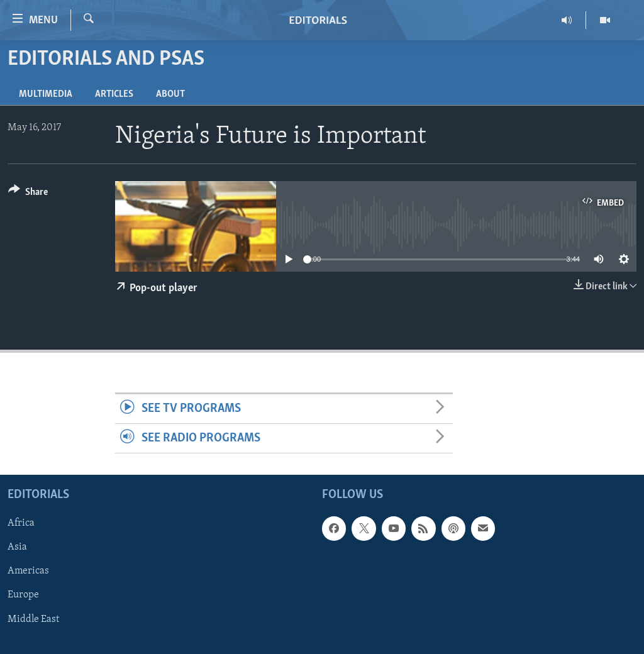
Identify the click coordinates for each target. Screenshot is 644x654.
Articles (114, 94)
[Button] (28, 194)
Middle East (33, 619)
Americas (28, 572)
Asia (17, 548)
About (170, 94)
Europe (23, 596)
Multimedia (46, 94)
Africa (21, 524)
